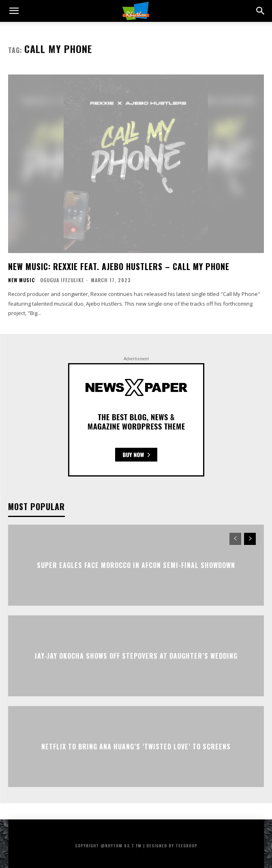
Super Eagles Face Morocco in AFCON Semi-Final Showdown (136, 565)
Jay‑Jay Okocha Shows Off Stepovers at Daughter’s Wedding (136, 656)
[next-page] (250, 539)
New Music (21, 280)
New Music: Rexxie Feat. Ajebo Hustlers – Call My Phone (119, 266)
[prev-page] (235, 539)
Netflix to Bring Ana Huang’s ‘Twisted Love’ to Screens (136, 747)
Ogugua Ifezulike (62, 280)
